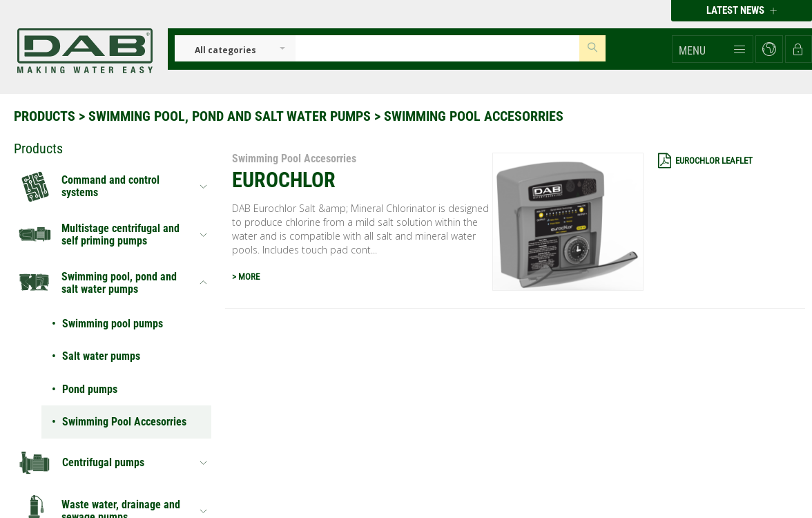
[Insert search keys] (437, 48)
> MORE (246, 277)
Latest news (742, 10)
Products (45, 116)
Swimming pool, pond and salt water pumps (230, 116)
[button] (713, 49)
